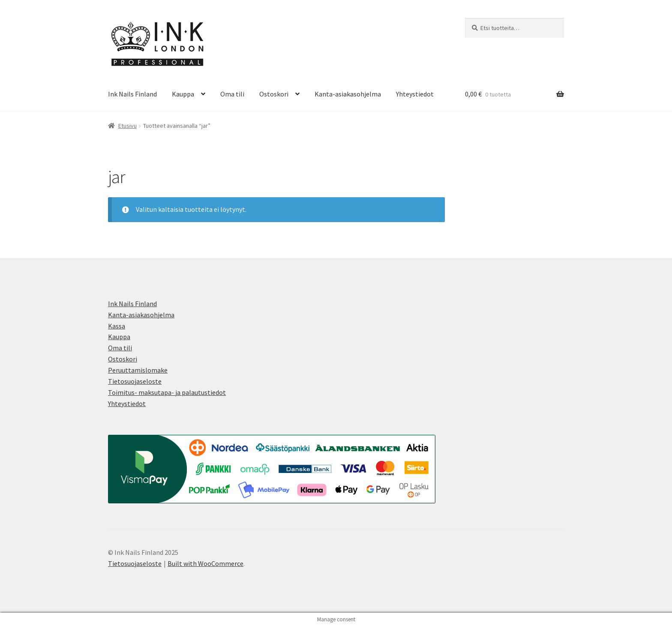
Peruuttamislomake (138, 370)
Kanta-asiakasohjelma (348, 94)
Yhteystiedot (415, 94)
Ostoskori (274, 94)
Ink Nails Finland (132, 94)
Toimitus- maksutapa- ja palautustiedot (167, 392)
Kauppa (183, 94)
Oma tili (232, 94)
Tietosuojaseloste (135, 381)
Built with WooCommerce (205, 563)
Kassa (117, 326)
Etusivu (127, 126)
